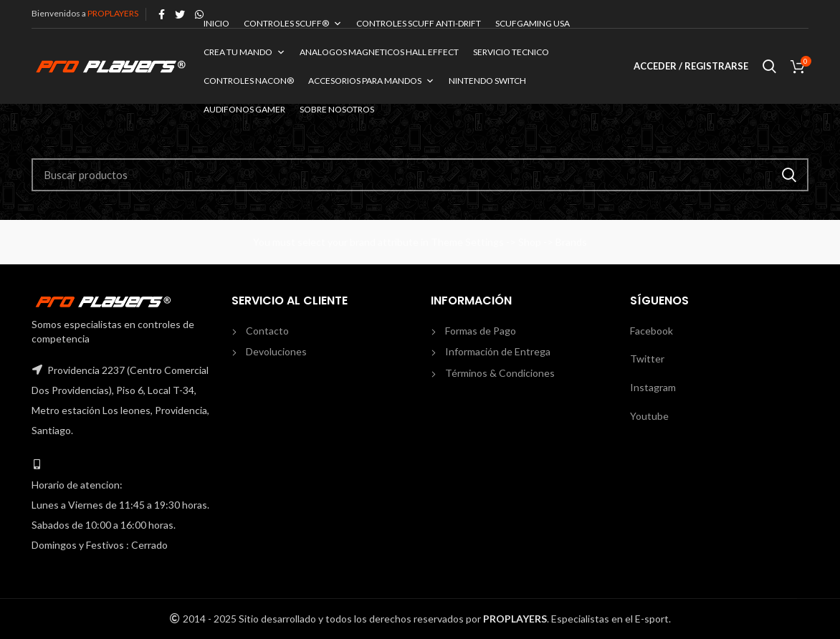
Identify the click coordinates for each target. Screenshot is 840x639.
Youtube (649, 416)
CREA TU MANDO (244, 52)
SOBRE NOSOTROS (337, 109)
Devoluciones (276, 351)
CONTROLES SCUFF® (293, 23)
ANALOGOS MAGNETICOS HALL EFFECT (379, 52)
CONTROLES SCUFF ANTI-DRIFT (419, 23)
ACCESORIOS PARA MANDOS (371, 81)
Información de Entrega (498, 351)
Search (789, 175)
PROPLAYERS (113, 13)
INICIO (216, 23)
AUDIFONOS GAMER (244, 109)
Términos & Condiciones (500, 373)
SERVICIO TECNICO (511, 52)
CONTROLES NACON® (249, 81)
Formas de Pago (481, 331)
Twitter (647, 359)
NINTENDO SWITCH (487, 81)
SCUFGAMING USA (533, 23)
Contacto (267, 331)
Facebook (652, 331)
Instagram (653, 387)
